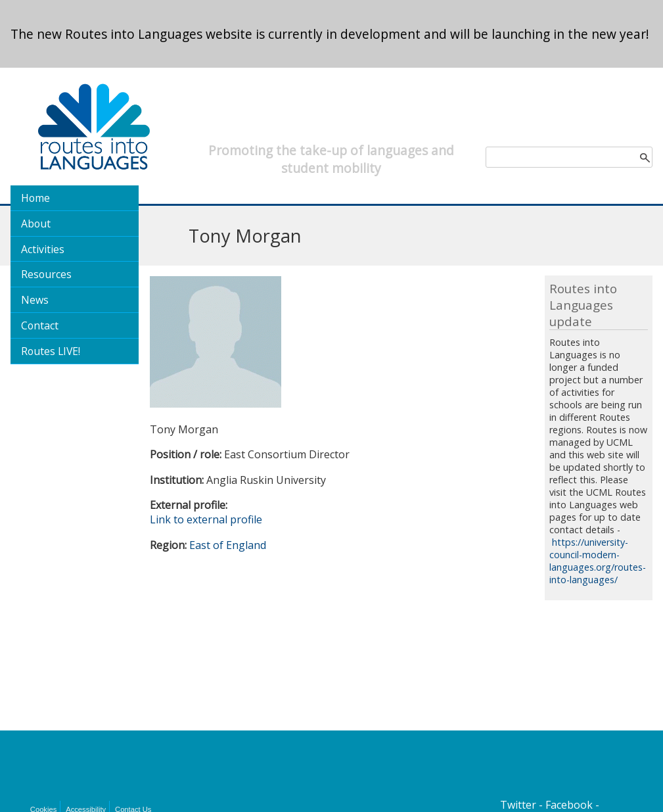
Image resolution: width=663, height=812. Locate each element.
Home (35, 198)
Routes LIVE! (51, 351)
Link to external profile (206, 519)
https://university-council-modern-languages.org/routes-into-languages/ (598, 561)
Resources (46, 274)
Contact (40, 325)
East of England (228, 545)
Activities (43, 249)
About (36, 224)
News (35, 300)
